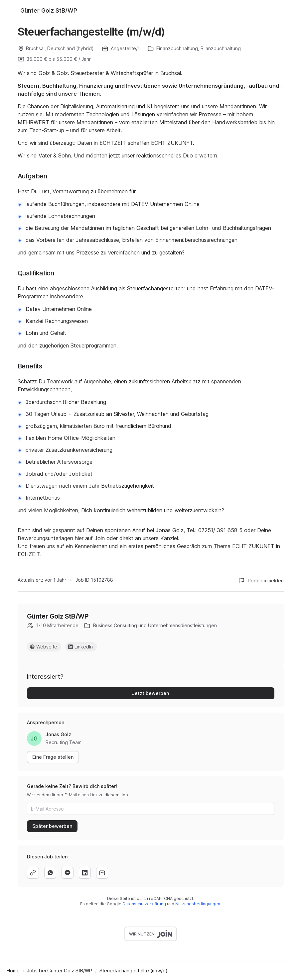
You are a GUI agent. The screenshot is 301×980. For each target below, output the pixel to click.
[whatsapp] (50, 873)
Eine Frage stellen (53, 757)
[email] (102, 873)
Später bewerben (52, 826)
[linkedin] (85, 873)
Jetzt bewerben (150, 693)
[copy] (33, 873)
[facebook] (68, 873)
